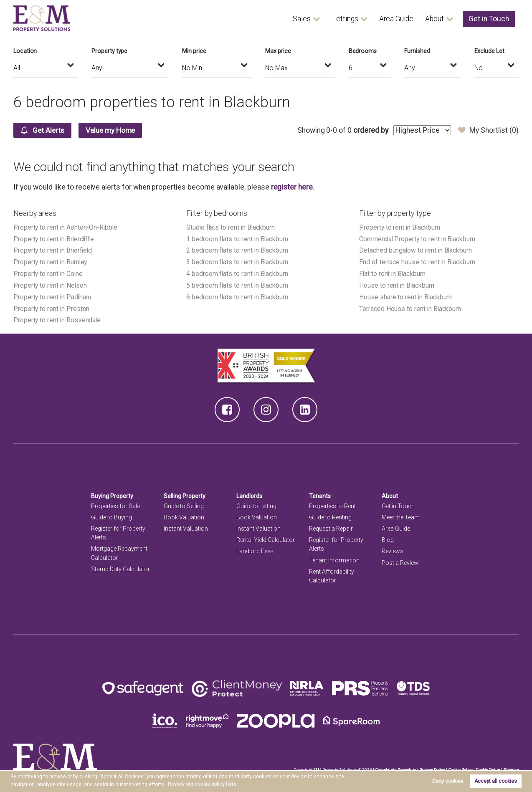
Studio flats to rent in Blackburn (231, 227)
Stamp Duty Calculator (120, 566)
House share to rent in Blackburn (406, 295)
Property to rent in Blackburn (400, 227)
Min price (194, 51)
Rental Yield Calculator (266, 537)
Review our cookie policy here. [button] (203, 784)
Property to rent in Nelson (51, 284)
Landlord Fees (255, 549)
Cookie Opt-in (487, 767)
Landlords (250, 493)
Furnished (417, 51)
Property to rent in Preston (52, 306)
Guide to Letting (256, 503)
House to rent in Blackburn (397, 284)
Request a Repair (331, 526)
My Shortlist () (488, 130)
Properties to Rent (332, 503)
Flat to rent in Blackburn (393, 272)
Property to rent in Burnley (51, 261)
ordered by (370, 130)
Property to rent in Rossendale (57, 318)
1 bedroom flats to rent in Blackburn (238, 239)
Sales (302, 19)
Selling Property (185, 493)
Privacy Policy (431, 767)
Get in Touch (489, 19)
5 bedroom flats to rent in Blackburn (238, 284)
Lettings (345, 19)
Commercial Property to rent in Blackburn (418, 239)
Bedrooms (363, 51)
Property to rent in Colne (48, 272)
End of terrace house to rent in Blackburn (418, 261)
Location (25, 51)
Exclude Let (489, 51)
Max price (278, 51)
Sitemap (511, 767)
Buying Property (112, 493)
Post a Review (400, 560)
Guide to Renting (330, 514)
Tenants (320, 493)
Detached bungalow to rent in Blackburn (416, 250)
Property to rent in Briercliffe (54, 239)
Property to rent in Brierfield (53, 250)
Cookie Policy (459, 767)
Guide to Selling (184, 503)
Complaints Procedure (394, 767)
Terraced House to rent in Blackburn (410, 306)
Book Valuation (184, 514)
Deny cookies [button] (448, 781)
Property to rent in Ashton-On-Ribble (66, 227)
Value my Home (113, 130)
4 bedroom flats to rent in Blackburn (238, 272)
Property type (109, 51)
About (434, 19)
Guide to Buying (111, 514)
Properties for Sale (115, 503)
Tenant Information (334, 557)
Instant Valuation (186, 526)
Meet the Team (401, 514)
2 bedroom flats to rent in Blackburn (238, 250)
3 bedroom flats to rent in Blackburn (238, 261)
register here (292, 187)
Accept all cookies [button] (496, 781)
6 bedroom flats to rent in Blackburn (238, 295)
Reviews (393, 549)
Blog (388, 537)
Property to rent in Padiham (53, 295)
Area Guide (396, 19)
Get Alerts (43, 130)
